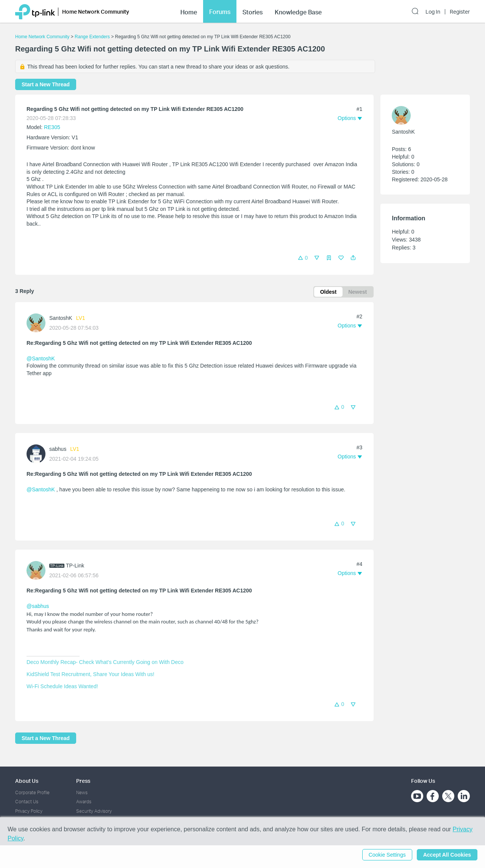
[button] (353, 258)
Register (460, 12)
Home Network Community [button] (96, 12)
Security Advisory (94, 811)
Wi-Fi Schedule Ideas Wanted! (62, 686)
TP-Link (75, 566)
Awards (84, 802)
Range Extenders (92, 37)
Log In (433, 12)
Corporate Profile (32, 792)
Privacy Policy (29, 811)
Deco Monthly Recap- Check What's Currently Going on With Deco (105, 662)
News (82, 792)
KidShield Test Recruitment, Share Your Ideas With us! (90, 674)
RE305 (52, 127)
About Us (27, 781)
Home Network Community (42, 37)
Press (83, 781)
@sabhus (38, 606)
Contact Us (27, 802)
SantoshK (61, 318)
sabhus (58, 449)
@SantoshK (41, 358)
